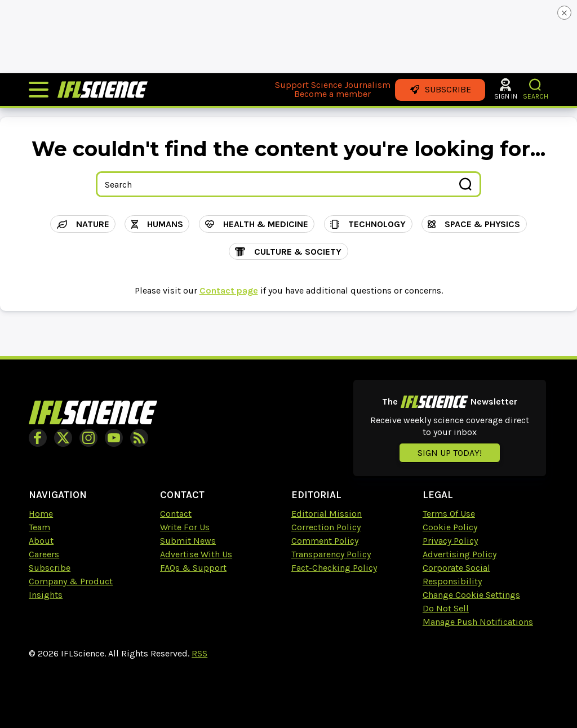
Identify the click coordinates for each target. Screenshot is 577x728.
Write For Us (185, 527)
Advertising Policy (460, 554)
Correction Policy (326, 527)
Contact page (229, 290)
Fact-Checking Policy (334, 568)
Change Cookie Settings (471, 595)
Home (41, 514)
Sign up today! (450, 453)
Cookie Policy (450, 527)
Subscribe (50, 568)
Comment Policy (325, 541)
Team (39, 527)
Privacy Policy (450, 541)
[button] (536, 85)
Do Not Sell (446, 608)
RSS (199, 653)
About (41, 541)
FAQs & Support (193, 568)
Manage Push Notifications (478, 622)
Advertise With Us (196, 554)
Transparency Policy (331, 554)
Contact (176, 514)
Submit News (188, 541)
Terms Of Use (449, 514)
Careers (44, 554)
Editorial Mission (327, 514)
